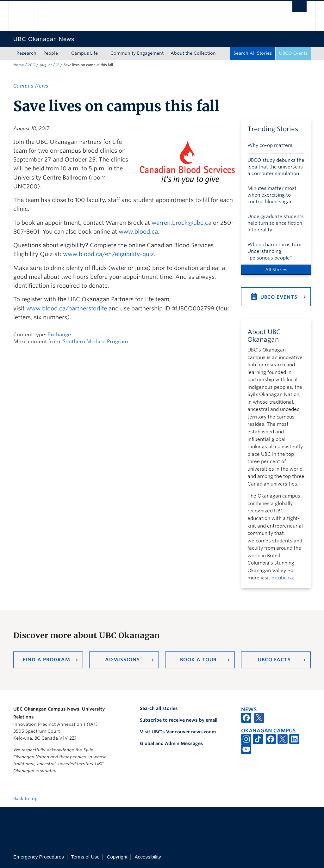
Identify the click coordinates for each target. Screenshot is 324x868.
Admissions (122, 660)
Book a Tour (198, 660)
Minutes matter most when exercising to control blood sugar (272, 195)
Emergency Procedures (39, 857)
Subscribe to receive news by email (179, 720)
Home (19, 65)
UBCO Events (293, 53)
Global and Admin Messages (171, 743)
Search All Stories (253, 53)
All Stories (276, 270)
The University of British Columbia (28, 16)
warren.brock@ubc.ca (181, 223)
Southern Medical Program (95, 342)
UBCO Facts (274, 660)
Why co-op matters (270, 145)
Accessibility (148, 857)
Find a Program (47, 660)
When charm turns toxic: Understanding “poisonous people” (276, 251)
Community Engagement (137, 53)
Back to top (28, 798)
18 (58, 65)
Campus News (31, 86)
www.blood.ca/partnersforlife (67, 308)
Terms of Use (85, 857)
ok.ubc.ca (282, 578)
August (46, 65)
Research (26, 53)
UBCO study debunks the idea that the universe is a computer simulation (276, 167)
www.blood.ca (138, 232)
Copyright (117, 857)
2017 (32, 65)
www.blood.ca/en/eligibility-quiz (109, 254)
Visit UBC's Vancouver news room (178, 732)
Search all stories (159, 708)
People (51, 53)
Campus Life (84, 53)
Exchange (59, 335)
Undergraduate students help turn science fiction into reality (276, 223)
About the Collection (193, 53)
